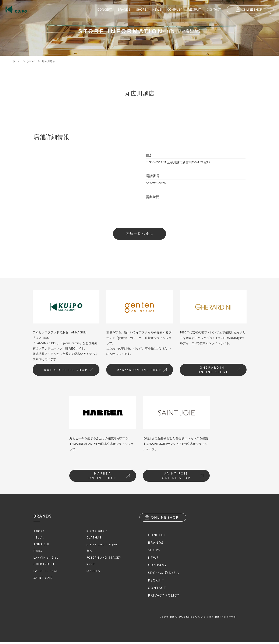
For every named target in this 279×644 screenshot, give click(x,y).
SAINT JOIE (43, 579)
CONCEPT (105, 10)
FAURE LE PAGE (46, 572)
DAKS (38, 552)
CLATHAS (94, 539)
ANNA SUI (41, 545)
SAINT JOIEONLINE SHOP (182, 477)
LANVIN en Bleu (46, 559)
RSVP (91, 565)
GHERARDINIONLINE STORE (218, 371)
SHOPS (141, 10)
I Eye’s (39, 539)
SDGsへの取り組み (164, 575)
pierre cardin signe (102, 545)
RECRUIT (194, 10)
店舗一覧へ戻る (140, 234)
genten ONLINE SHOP (140, 371)
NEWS (157, 10)
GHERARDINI (44, 565)
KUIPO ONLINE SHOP (67, 371)
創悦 (90, 552)
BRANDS (124, 10)
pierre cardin (97, 532)
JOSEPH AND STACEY (104, 559)
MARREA (93, 572)
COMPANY (174, 10)
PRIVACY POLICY (164, 597)
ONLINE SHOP (249, 10)
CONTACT (214, 10)
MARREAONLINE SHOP (108, 477)
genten (39, 532)
